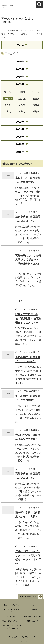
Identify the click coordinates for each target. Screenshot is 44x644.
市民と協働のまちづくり (11, 621)
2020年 (20, 137)
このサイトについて (4, 6)
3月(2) (8, 111)
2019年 (20, 144)
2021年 (20, 129)
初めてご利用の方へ (11, 605)
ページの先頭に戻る (28, 596)
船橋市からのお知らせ (32, 617)
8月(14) (22, 99)
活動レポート (26, 34)
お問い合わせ (13, 6)
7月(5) (36, 99)
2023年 (20, 84)
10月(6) (36, 92)
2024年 (20, 77)
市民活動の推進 (32, 621)
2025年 (20, 69)
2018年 (20, 152)
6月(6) (8, 105)
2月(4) (22, 111)
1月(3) (36, 111)
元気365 (25, 642)
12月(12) (8, 92)
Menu (20, 45)
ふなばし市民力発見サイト (12, 30)
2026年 (20, 62)
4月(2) (36, 105)
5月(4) (22, 105)
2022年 (20, 122)
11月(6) (22, 92)
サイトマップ (11, 617)
